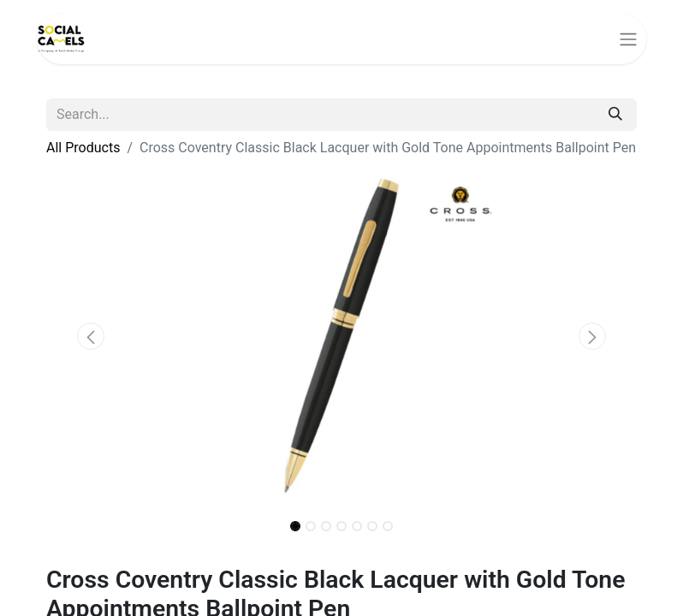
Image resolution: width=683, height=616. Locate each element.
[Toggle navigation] (628, 39)
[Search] (615, 115)
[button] (91, 336)
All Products (83, 148)
